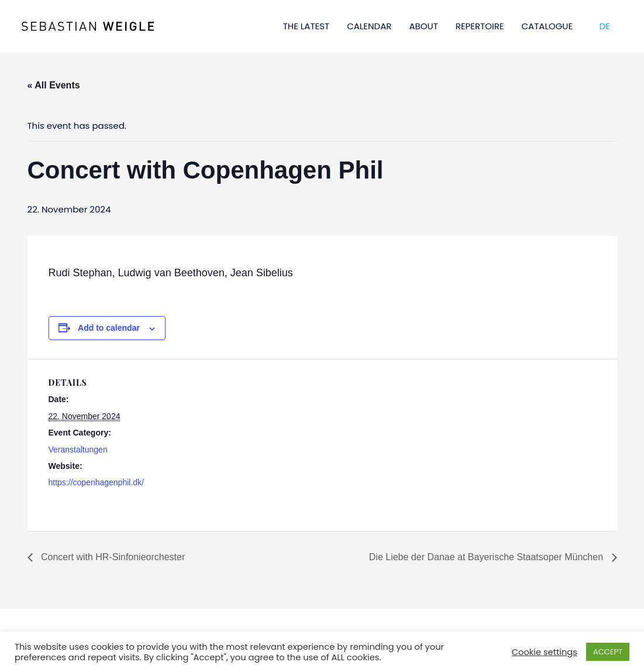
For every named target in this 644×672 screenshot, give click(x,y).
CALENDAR (369, 26)
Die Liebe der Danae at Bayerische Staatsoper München (488, 557)
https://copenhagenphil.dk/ (96, 482)
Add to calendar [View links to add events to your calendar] (109, 328)
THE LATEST (306, 26)
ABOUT (423, 26)
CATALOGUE (547, 26)
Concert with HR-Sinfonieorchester (112, 557)
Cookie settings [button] (545, 652)
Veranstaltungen (78, 450)
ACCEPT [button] (608, 652)
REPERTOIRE (480, 26)
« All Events (54, 85)
